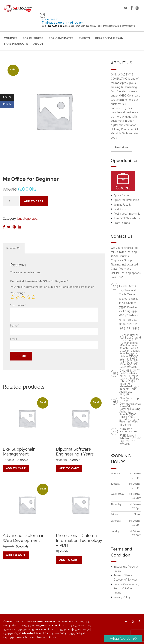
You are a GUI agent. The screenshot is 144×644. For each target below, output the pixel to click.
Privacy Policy (122, 597)
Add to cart (34, 201)
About (39, 44)
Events (84, 38)
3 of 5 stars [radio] (23, 297)
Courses (11, 38)
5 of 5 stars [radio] (34, 297)
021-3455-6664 (56, 26)
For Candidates (61, 38)
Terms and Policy (46, 637)
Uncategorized (27, 219)
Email (14, 339)
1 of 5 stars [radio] (13, 297)
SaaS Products (16, 44)
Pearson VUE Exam (109, 38)
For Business (33, 38)
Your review (18, 305)
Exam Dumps (122, 223)
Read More (121, 147)
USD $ (9, 97)
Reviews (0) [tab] (13, 248)
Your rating (18, 293)
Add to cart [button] (16, 468)
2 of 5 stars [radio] (18, 297)
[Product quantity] (11, 201)
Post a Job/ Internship (127, 214)
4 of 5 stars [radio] (28, 297)
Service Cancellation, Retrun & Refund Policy (126, 589)
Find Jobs (120, 209)
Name (15, 326)
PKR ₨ (9, 104)
